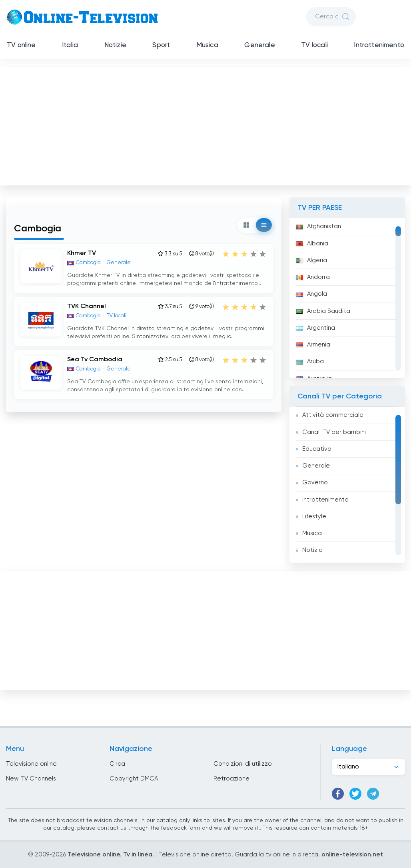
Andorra (313, 277)
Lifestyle (314, 517)
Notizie (115, 45)
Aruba (310, 361)
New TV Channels (31, 779)
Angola (311, 294)
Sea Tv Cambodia (95, 360)
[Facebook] (338, 794)
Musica (207, 45)
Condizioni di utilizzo (243, 764)
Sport (161, 45)
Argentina (315, 328)
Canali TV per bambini (334, 432)
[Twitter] (355, 794)
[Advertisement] (205, 124)
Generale (259, 45)
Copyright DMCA (134, 779)
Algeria (311, 260)
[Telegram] (373, 794)
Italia (70, 45)
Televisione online (31, 764)
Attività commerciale (333, 415)
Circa (117, 764)
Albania (312, 244)
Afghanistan (318, 226)
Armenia (313, 345)
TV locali (314, 45)
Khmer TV (82, 253)
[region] (347, 298)
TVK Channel (87, 307)
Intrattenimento (379, 45)
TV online (21, 45)
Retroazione (231, 779)
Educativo (317, 449)
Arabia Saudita (323, 311)
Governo (315, 483)
